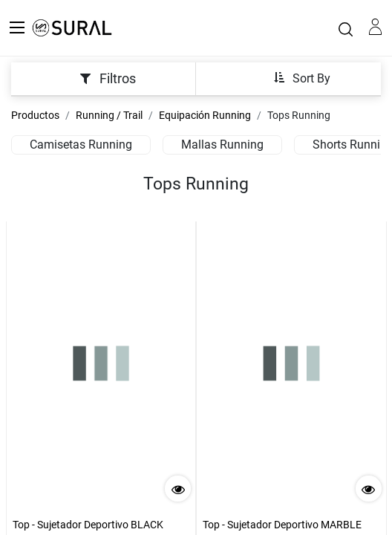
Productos (35, 115)
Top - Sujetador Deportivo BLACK (88, 525)
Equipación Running (205, 115)
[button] (302, 78)
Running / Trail (109, 115)
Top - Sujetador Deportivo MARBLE (282, 525)
